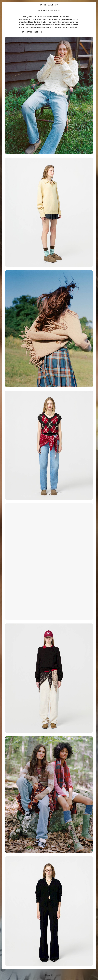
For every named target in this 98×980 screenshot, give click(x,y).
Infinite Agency (49, 5)
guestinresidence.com (32, 32)
